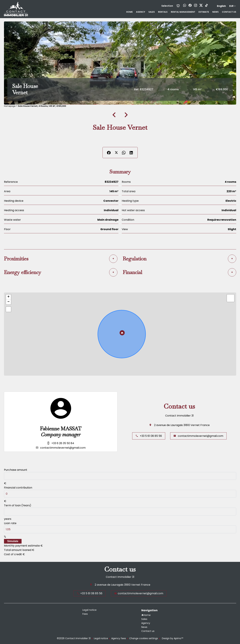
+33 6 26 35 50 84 (63, 443)
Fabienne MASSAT (61, 429)
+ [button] (8, 297)
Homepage (10, 106)
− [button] (8, 302)
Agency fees (119, 638)
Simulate (13, 541)
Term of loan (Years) (18, 505)
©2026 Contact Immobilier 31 (74, 638)
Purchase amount (16, 470)
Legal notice (101, 638)
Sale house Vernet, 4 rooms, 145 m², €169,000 (42, 106)
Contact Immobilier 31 (179, 416)
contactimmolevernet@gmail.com (63, 448)
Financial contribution (18, 488)
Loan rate (10, 523)
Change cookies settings (144, 638)
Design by (172, 638)
